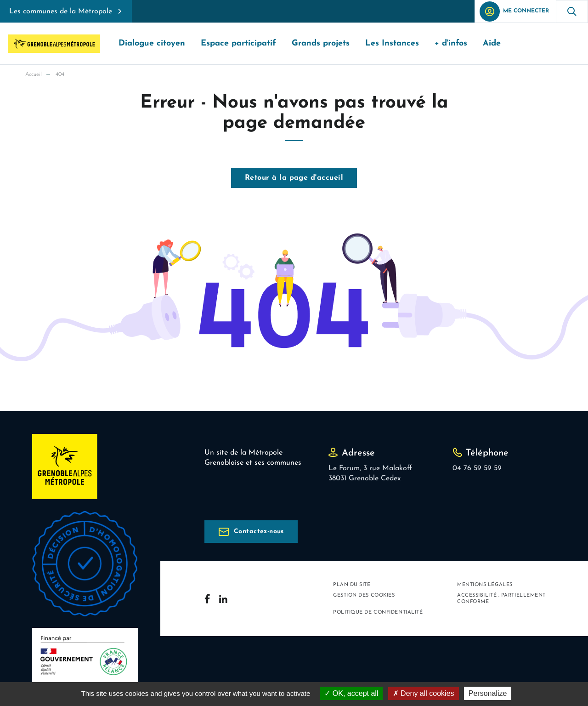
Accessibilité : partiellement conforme (501, 598)
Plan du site (352, 585)
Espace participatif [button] (238, 43)
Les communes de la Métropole (61, 11)
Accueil (34, 74)
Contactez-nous (259, 532)
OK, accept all (351, 693)
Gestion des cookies (364, 595)
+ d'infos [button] (451, 43)
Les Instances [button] (392, 43)
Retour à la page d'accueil (294, 178)
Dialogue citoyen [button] (152, 43)
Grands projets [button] (321, 43)
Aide (492, 43)
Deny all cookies (424, 693)
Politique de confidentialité (378, 612)
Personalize (488, 693)
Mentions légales (485, 585)
